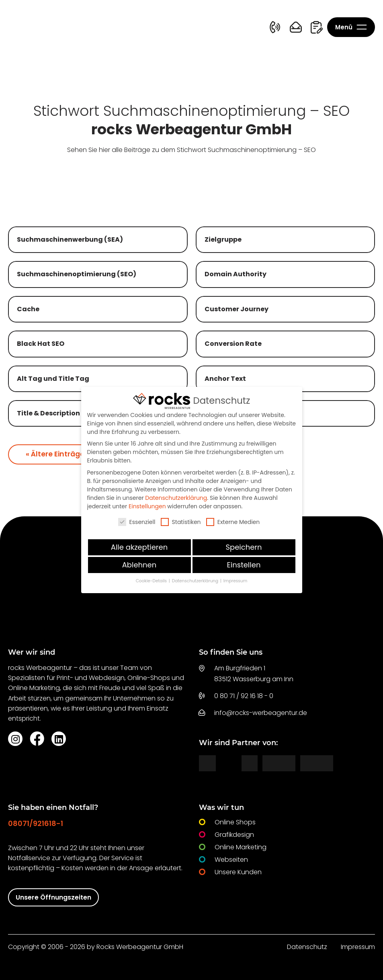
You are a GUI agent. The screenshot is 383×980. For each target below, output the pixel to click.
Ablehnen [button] (139, 565)
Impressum (358, 947)
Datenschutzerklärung (176, 498)
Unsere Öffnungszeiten (53, 897)
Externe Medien (233, 522)
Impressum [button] (235, 581)
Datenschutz (307, 947)
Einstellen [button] (244, 565)
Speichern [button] (244, 547)
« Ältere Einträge (55, 454)
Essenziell (137, 522)
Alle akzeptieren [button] (139, 547)
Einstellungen (147, 506)
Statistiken (181, 522)
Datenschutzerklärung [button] (196, 581)
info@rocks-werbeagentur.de (261, 713)
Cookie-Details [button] (152, 581)
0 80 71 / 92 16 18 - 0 (244, 696)
